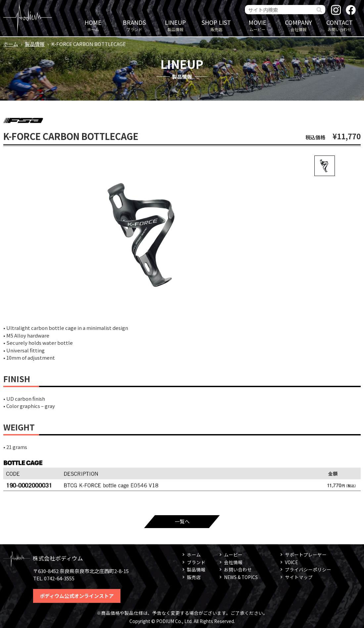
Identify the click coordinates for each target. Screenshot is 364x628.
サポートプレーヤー (306, 555)
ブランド (134, 25)
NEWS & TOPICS (241, 577)
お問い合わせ (340, 25)
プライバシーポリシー (308, 569)
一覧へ (182, 521)
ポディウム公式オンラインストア (77, 596)
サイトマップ (299, 577)
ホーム (93, 25)
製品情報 (175, 25)
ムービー (257, 25)
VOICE (291, 562)
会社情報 (298, 25)
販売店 (216, 25)
